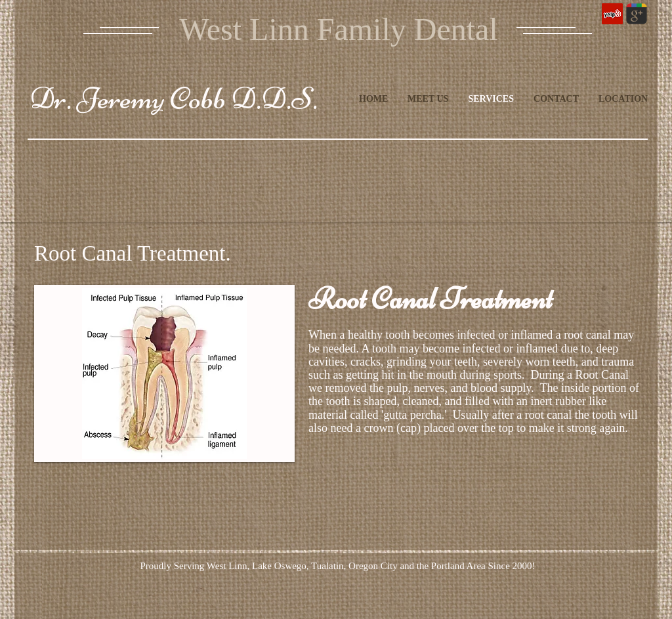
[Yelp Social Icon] (612, 14)
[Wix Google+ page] (637, 14)
